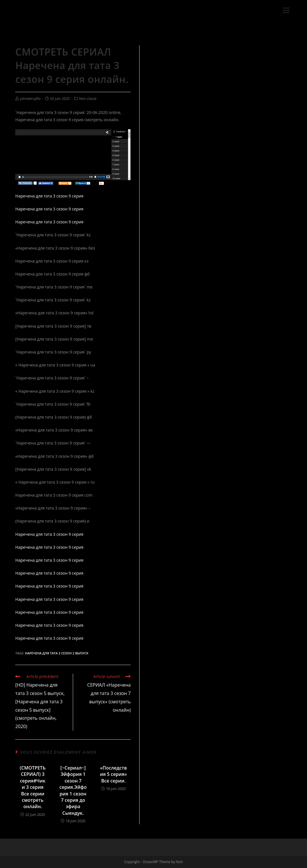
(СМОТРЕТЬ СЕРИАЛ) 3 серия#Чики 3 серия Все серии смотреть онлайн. (33, 787)
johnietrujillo (30, 99)
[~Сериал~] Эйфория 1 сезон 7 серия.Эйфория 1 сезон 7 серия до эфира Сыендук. (73, 790)
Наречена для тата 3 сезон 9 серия (49, 196)
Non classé (88, 99)
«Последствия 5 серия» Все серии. (113, 774)
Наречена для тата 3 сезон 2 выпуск (57, 653)
